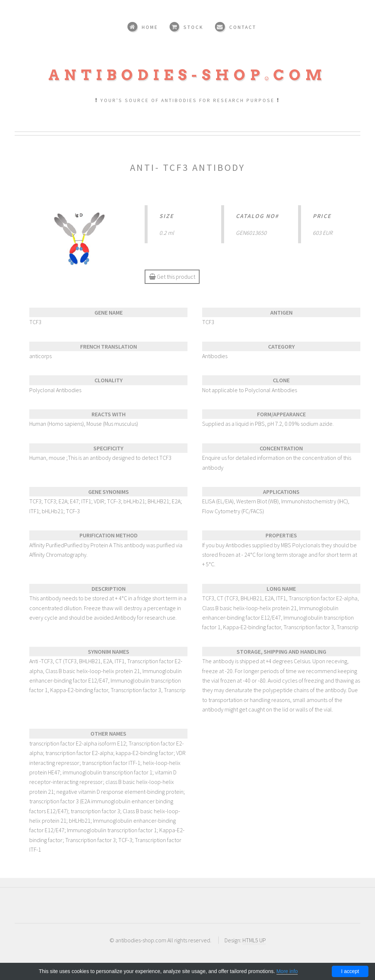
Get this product (172, 277)
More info (287, 971)
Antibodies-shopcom (187, 75)
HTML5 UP (254, 940)
